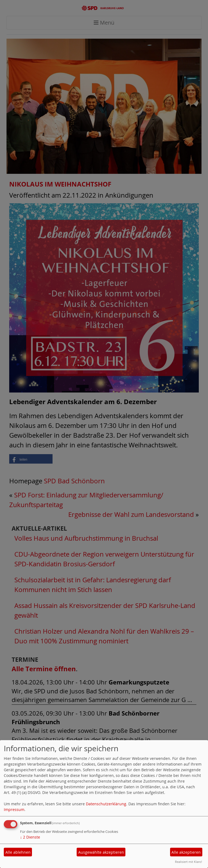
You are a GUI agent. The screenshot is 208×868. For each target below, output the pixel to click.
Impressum (14, 809)
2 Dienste (30, 837)
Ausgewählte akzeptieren (101, 852)
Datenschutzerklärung (106, 804)
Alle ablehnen (18, 852)
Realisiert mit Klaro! (188, 862)
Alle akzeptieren (186, 852)
